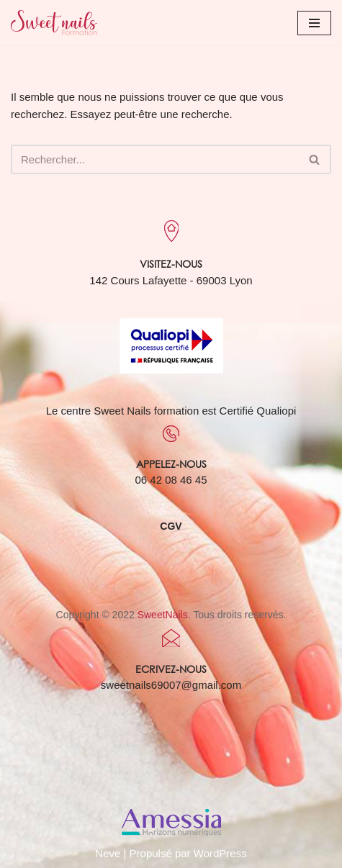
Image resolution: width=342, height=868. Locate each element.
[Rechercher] (155, 159)
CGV (171, 526)
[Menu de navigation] (314, 23)
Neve (108, 853)
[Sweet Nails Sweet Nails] (54, 23)
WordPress (220, 853)
